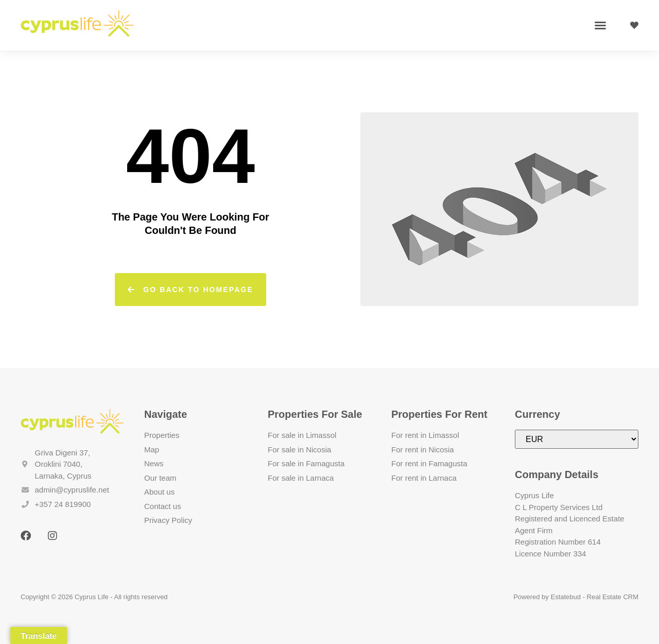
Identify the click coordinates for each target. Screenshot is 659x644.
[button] (600, 25)
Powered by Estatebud (547, 597)
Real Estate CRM (613, 597)
